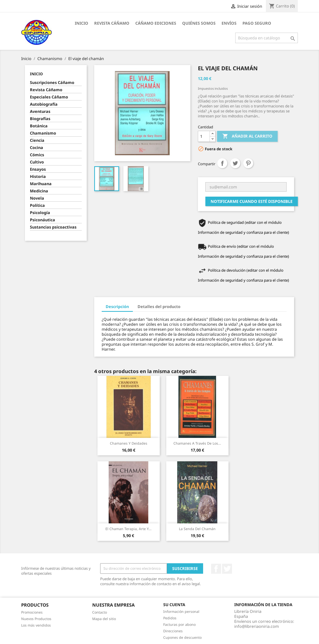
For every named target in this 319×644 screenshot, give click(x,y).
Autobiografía (44, 104)
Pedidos (170, 618)
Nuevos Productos (36, 619)
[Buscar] (267, 38)
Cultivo (37, 162)
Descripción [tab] (117, 307)
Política (37, 205)
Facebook (216, 569)
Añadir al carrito (247, 136)
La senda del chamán (197, 529)
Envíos (229, 23)
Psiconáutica (42, 220)
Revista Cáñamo (112, 23)
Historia (38, 177)
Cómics (37, 155)
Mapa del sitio (104, 619)
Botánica (39, 126)
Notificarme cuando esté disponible (252, 201)
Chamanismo (43, 133)
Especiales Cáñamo (49, 97)
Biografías (40, 119)
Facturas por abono (179, 624)
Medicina (39, 191)
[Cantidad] (204, 136)
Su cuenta (174, 605)
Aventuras (40, 112)
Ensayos (38, 169)
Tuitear (235, 163)
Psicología (40, 213)
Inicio (81, 23)
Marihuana (41, 184)
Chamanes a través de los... (197, 443)
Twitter (227, 569)
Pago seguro (257, 23)
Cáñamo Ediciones (156, 23)
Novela (37, 198)
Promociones (32, 612)
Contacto (100, 612)
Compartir (222, 163)
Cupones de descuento (182, 637)
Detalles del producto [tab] (159, 307)
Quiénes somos (199, 23)
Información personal (181, 611)
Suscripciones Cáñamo (52, 83)
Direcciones (173, 631)
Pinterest (248, 163)
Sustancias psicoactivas (53, 227)
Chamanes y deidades (129, 443)
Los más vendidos (36, 625)
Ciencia (37, 140)
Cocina (37, 148)
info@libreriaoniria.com (257, 626)
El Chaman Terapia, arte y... (128, 529)
